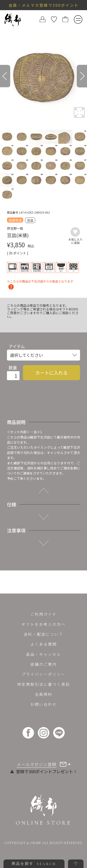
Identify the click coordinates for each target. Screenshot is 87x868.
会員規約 (44, 694)
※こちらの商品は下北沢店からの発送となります (40, 282)
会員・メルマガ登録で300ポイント (44, 5)
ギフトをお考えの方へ (44, 624)
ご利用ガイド (44, 614)
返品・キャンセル (44, 654)
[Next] (82, 76)
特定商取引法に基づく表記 (44, 684)
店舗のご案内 (44, 664)
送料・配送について (43, 634)
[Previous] (5, 76)
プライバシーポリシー (44, 674)
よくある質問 (44, 644)
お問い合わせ (44, 704)
